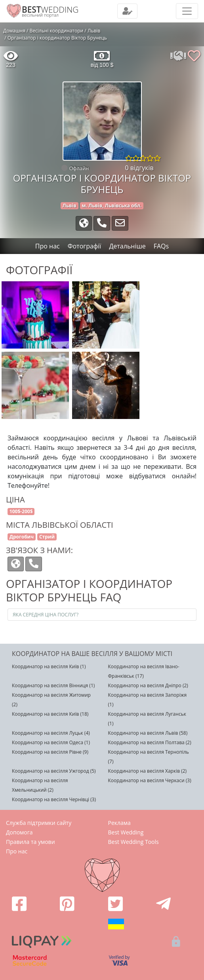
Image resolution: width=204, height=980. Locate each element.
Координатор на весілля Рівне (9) (50, 752)
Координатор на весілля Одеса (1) (51, 742)
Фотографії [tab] (85, 246)
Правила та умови (31, 842)
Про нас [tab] (48, 246)
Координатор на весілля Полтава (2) (150, 742)
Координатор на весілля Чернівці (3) (54, 799)
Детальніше (127, 246)
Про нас (17, 851)
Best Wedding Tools (133, 842)
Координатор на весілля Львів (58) (148, 733)
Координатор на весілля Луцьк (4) (51, 733)
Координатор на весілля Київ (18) (50, 714)
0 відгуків (139, 168)
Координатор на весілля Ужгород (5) (54, 771)
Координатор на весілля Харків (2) (148, 771)
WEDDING (50, 9)
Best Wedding (126, 832)
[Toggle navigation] (127, 11)
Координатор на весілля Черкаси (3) (150, 780)
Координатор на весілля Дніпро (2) (148, 685)
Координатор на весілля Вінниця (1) (53, 685)
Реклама (119, 823)
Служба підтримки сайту (39, 823)
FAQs (161, 246)
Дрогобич (22, 537)
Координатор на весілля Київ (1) (49, 666)
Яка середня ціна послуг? (46, 615)
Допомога (19, 832)
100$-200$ (21, 511)
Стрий (47, 537)
